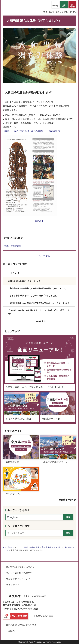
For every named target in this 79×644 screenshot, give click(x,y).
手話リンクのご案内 (43, 616)
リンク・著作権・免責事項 (19, 573)
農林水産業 (35, 547)
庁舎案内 (10, 631)
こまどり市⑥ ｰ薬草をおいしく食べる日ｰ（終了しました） (33, 296)
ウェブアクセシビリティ (18, 579)
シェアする (44, 256)
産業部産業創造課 (14, 246)
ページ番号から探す (18, 526)
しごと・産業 (22, 547)
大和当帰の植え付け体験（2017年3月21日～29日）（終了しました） (38, 288)
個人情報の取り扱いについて (20, 567)
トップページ (8, 547)
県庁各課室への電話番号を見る (21, 625)
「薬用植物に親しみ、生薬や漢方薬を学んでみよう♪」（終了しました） (39, 303)
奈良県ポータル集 (68, 500)
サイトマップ (13, 585)
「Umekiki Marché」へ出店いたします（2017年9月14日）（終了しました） (39, 312)
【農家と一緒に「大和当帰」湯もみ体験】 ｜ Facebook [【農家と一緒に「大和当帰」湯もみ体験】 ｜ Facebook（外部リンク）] (30, 131)
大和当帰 (67, 547)
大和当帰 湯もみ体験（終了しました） (24, 281)
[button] (55, 4)
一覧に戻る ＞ (39, 221)
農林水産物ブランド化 (51, 547)
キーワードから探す (18, 510)
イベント (15, 273)
